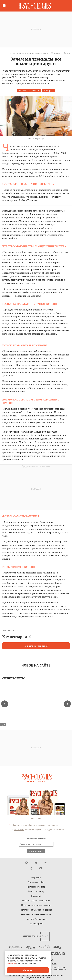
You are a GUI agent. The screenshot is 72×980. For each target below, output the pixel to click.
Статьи (13, 53)
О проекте (36, 878)
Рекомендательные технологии (36, 914)
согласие (21, 825)
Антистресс (48, 91)
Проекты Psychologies (36, 919)
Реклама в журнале (36, 887)
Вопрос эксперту (36, 891)
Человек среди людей (29, 91)
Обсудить (56, 53)
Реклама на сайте (36, 882)
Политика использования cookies (36, 910)
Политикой (19, 830)
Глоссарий (36, 896)
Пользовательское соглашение (36, 905)
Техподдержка (36, 924)
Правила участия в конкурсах (36, 901)
